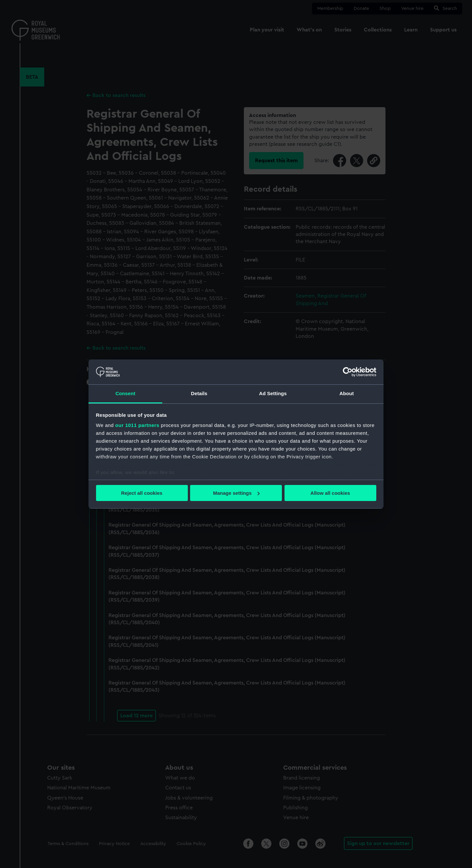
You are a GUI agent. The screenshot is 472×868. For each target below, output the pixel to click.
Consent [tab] (125, 393)
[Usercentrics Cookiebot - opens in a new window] (348, 372)
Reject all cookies (142, 493)
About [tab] (347, 393)
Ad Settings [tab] (273, 393)
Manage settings (236, 493)
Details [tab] (199, 393)
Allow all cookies (330, 493)
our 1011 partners (137, 425)
